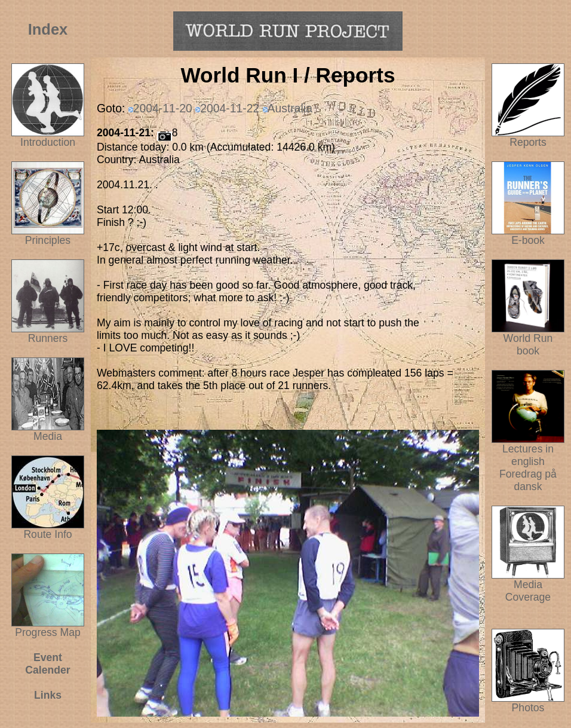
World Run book (528, 340)
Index (48, 29)
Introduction (48, 142)
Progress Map (48, 628)
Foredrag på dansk (528, 480)
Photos (528, 703)
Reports (528, 142)
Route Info (47, 534)
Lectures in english (528, 450)
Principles (48, 240)
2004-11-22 (230, 108)
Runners (48, 338)
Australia (290, 108)
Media (48, 436)
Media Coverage (528, 586)
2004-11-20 (163, 108)
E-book (528, 240)
